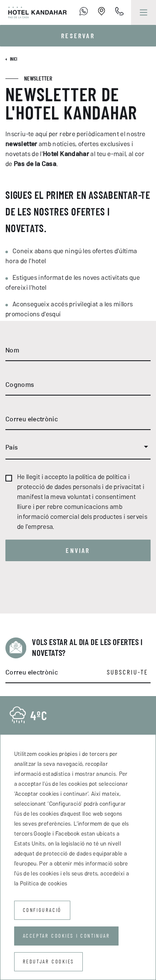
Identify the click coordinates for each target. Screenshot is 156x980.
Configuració (42, 910)
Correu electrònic (32, 419)
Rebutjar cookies (49, 962)
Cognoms (20, 384)
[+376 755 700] (84, 12)
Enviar (78, 550)
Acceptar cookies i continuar (67, 936)
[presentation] (69, 589)
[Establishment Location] (102, 12)
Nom (12, 350)
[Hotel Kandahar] (33, 12)
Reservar (78, 36)
